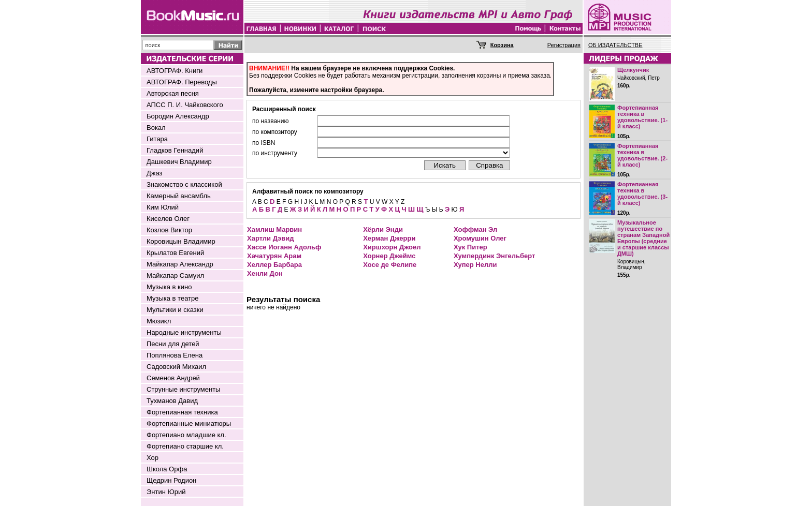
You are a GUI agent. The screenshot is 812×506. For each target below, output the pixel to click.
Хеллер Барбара (274, 265)
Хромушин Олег (480, 238)
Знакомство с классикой (184, 184)
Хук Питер (470, 247)
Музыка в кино (169, 287)
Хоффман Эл (475, 229)
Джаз (155, 173)
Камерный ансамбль (179, 196)
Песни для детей (173, 344)
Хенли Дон (265, 273)
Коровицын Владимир (181, 241)
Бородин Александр (178, 116)
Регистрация (564, 45)
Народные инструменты (184, 332)
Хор (153, 458)
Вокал (156, 128)
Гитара (157, 139)
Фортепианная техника (182, 412)
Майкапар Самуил (175, 276)
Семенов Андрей (173, 378)
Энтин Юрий (166, 492)
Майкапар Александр (180, 264)
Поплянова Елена (175, 355)
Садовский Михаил (176, 367)
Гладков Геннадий (175, 150)
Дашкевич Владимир (179, 162)
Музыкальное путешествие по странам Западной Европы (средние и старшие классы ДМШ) (643, 238)
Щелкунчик (633, 70)
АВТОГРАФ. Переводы (182, 82)
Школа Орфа (167, 469)
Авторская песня (173, 93)
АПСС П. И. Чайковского (185, 105)
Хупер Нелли (475, 265)
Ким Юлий (163, 207)
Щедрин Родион (171, 480)
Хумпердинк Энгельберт (494, 256)
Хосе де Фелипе (390, 265)
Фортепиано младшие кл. (186, 435)
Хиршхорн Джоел (392, 247)
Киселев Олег (168, 219)
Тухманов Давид (172, 401)
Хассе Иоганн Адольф (284, 247)
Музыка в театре (173, 298)
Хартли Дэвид (270, 238)
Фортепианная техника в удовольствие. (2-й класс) (642, 155)
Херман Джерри (389, 238)
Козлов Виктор (169, 230)
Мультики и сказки (175, 310)
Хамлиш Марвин (274, 229)
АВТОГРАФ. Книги (175, 71)
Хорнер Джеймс (389, 256)
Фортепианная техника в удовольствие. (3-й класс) (642, 194)
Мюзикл (159, 321)
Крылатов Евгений (175, 253)
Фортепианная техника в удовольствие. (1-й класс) (642, 117)
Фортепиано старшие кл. (185, 446)
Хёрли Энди (383, 229)
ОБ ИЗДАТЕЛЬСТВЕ (615, 45)
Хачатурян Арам (274, 256)
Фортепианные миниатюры (189, 423)
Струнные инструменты (183, 389)
